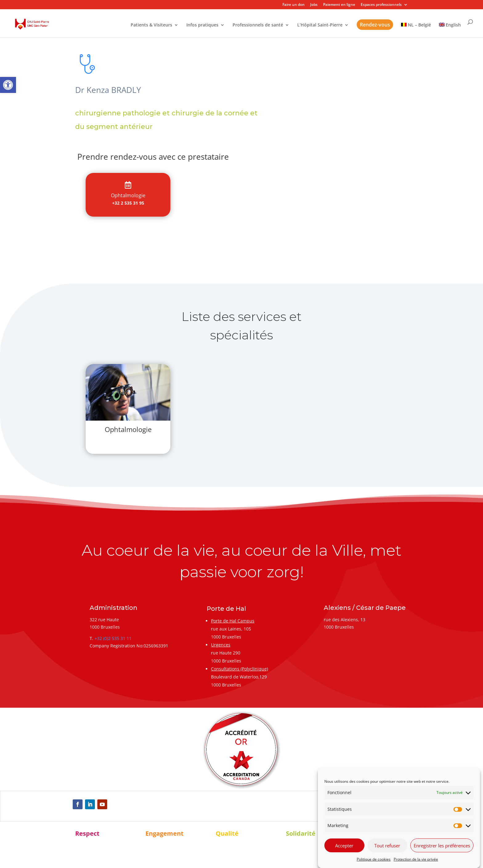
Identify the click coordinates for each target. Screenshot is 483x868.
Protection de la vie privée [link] (416, 859)
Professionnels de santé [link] (258, 25)
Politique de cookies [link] (374, 859)
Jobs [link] (314, 5)
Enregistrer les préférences (442, 846)
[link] (8, 85)
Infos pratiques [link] (202, 25)
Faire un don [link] (294, 5)
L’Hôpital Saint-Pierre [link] (320, 25)
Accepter (344, 846)
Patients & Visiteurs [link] (151, 25)
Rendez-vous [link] (375, 25)
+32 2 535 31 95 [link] (128, 203)
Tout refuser (387, 846)
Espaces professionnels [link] (381, 5)
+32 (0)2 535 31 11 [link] (113, 638)
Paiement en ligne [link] (339, 5)
